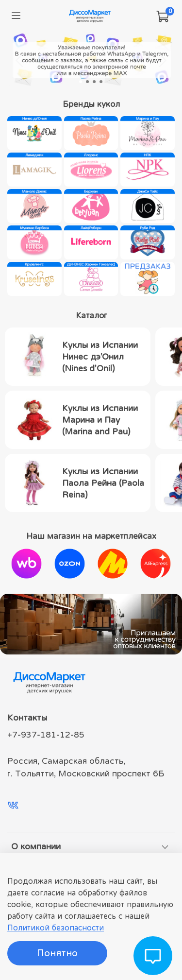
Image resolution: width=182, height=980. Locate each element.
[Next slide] (162, 60)
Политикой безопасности (56, 928)
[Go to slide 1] (81, 82)
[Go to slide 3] (95, 82)
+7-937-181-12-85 (46, 735)
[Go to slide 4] (101, 82)
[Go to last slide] (20, 60)
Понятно (57, 953)
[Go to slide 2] (88, 82)
